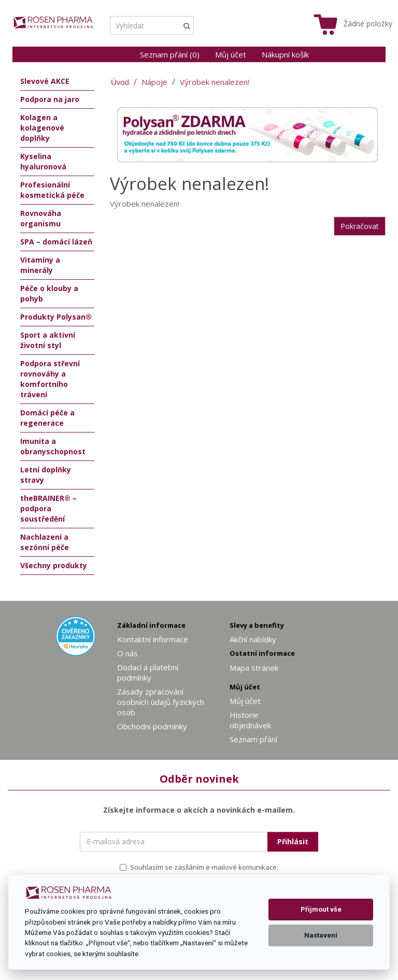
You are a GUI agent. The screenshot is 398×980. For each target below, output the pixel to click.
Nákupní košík (285, 54)
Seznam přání (253, 739)
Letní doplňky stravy (46, 475)
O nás (127, 653)
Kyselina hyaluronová (43, 161)
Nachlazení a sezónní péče (45, 542)
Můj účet (231, 54)
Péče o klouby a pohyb (49, 293)
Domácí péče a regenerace (47, 418)
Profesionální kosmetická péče (52, 190)
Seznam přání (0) (170, 54)
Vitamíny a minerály (40, 265)
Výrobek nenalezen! (215, 82)
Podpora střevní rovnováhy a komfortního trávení (50, 379)
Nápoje (154, 82)
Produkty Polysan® (56, 317)
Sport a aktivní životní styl (48, 340)
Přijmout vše (321, 909)
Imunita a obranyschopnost (53, 446)
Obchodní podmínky (152, 726)
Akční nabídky (253, 639)
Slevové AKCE (45, 81)
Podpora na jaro (50, 99)
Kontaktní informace (153, 639)
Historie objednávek (250, 720)
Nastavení (321, 935)
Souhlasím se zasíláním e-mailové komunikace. (199, 867)
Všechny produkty (54, 565)
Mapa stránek (254, 668)
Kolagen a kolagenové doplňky (42, 128)
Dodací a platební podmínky (148, 672)
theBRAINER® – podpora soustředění (48, 508)
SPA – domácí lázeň (56, 242)
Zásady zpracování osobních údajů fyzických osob (161, 702)
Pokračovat (360, 226)
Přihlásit (293, 841)
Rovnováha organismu (41, 218)
